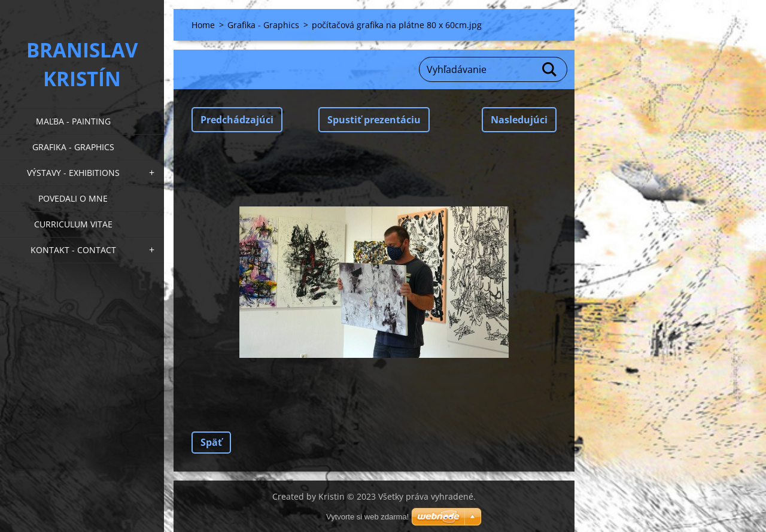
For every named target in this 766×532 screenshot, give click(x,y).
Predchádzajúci (237, 120)
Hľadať (550, 69)
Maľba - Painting (73, 121)
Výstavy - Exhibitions (73, 173)
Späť (211, 442)
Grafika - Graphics (73, 147)
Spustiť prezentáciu (374, 120)
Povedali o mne (73, 198)
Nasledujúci (519, 120)
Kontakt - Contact (73, 250)
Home (203, 25)
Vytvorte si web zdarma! (367, 517)
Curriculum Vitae (73, 224)
